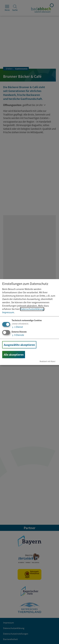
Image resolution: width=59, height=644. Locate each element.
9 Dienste (18, 335)
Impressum (8, 312)
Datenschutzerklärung (32, 309)
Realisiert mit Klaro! (48, 361)
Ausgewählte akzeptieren (19, 345)
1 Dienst (17, 327)
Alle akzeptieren (14, 355)
